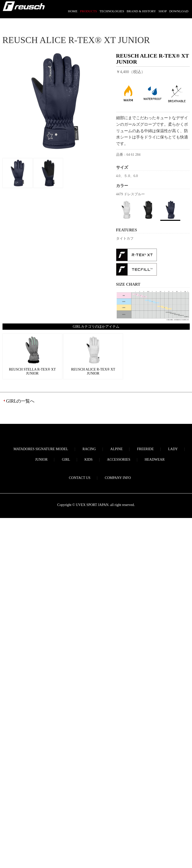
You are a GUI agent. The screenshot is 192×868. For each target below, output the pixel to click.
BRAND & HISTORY (141, 11)
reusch (24, 9)
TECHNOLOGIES (112, 11)
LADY (173, 449)
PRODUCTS (88, 11)
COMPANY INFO (118, 478)
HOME (73, 11)
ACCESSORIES (118, 460)
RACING (89, 449)
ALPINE (117, 449)
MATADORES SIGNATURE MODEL (41, 449)
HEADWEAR (155, 460)
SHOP (163, 11)
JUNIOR (41, 460)
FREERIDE (145, 449)
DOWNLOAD (179, 11)
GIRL (66, 460)
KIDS (89, 460)
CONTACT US (80, 478)
